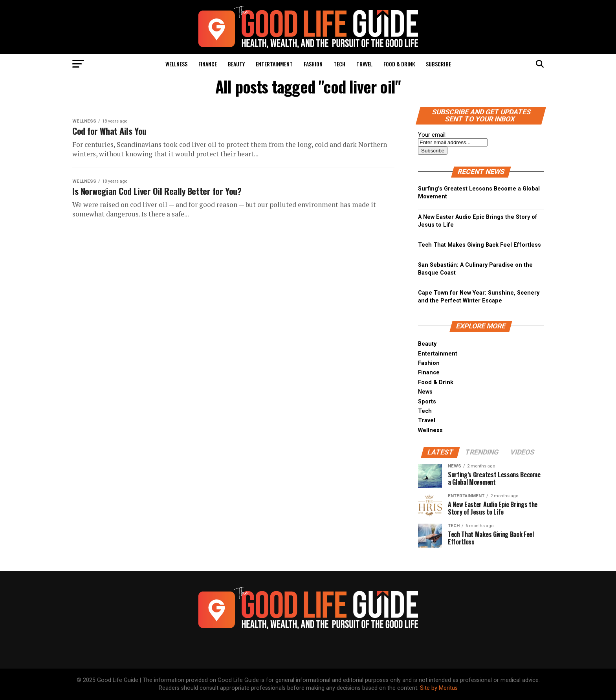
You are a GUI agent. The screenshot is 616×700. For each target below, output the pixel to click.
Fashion (313, 64)
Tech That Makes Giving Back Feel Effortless (479, 245)
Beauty (236, 64)
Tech (339, 64)
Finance (208, 64)
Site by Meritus (439, 688)
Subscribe (438, 64)
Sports (427, 402)
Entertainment (274, 64)
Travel (364, 64)
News (425, 392)
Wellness (176, 64)
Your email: (432, 135)
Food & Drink (399, 64)
